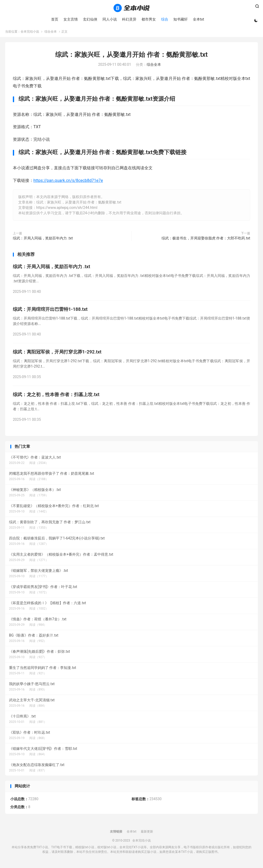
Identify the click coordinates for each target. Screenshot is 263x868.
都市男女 (148, 19)
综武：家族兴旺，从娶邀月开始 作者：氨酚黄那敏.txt (131, 56)
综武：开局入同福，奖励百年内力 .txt (43, 240)
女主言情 (70, 19)
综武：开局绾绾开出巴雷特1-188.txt (50, 311)
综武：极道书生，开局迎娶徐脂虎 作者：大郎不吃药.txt (206, 240)
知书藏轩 (180, 19)
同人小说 (109, 19)
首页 (54, 19)
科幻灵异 (129, 19)
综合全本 (51, 33)
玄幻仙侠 (90, 19)
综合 (164, 19)
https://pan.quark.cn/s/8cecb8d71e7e (68, 182)
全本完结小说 (131, 8)
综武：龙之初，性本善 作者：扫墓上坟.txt (56, 396)
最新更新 (147, 833)
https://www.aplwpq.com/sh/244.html (67, 209)
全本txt (198, 19)
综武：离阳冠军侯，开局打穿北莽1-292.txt (57, 353)
